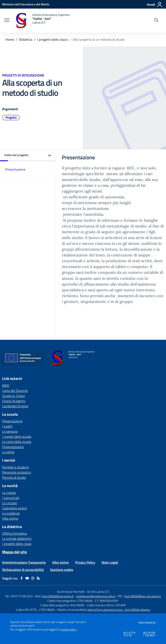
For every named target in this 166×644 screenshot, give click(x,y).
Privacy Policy (85, 562)
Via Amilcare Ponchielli (71, 592)
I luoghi (7, 426)
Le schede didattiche (17, 539)
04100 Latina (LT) (98, 592)
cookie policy (69, 629)
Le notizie (9, 493)
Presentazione (15, 169)
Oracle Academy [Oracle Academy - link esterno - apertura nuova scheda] (14, 401)
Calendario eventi (15, 508)
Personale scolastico (17, 472)
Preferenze (147, 623)
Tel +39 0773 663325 (19, 596)
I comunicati (11, 498)
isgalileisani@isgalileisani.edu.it (96, 596)
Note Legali (110, 562)
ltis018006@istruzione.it (58, 596)
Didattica (26, 39)
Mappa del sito (15, 552)
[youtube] (27, 578)
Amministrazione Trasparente (24, 562)
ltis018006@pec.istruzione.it (143, 596)
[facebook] (22, 578)
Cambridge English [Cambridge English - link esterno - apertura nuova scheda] (15, 406)
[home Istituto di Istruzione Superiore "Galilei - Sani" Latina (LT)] (42, 21)
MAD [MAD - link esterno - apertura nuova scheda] (6, 385)
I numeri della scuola (17, 436)
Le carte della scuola (17, 442)
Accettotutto (130, 634)
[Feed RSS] (38, 578)
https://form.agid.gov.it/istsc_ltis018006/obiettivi (119, 610)
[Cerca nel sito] (156, 21)
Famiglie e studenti (16, 467)
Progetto (11, 117)
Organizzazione (13, 447)
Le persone (10, 431)
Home (10, 39)
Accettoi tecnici (150, 634)
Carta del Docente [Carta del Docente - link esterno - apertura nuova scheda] (15, 391)
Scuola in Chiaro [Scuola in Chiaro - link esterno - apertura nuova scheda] (13, 396)
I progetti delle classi (53, 39)
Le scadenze (11, 513)
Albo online (10, 518)
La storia (8, 452)
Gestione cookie (62, 570)
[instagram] (33, 578)
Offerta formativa (15, 533)
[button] (28, 155)
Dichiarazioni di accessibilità (23, 570)
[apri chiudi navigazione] (7, 21)
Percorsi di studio (14, 477)
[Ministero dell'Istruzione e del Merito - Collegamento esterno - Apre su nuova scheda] (26, 4)
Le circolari (10, 503)
